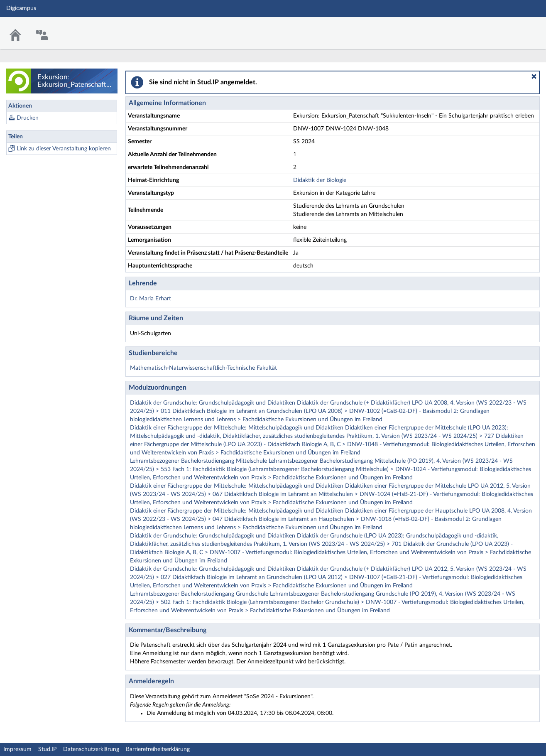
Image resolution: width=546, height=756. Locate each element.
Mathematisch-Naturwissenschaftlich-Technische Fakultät (203, 368)
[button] (534, 76)
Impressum (17, 749)
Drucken (28, 118)
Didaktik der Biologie (320, 180)
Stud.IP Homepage (514, 28)
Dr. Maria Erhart (151, 299)
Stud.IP (47, 749)
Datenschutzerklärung (91, 749)
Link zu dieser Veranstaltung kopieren (64, 149)
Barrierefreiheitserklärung (158, 749)
